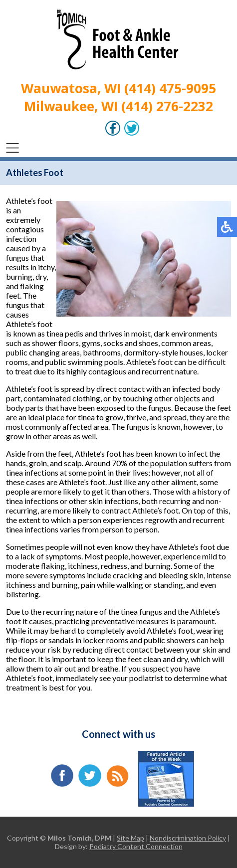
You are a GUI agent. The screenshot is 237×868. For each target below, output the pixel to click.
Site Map (130, 838)
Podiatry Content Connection (136, 846)
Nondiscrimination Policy (188, 838)
